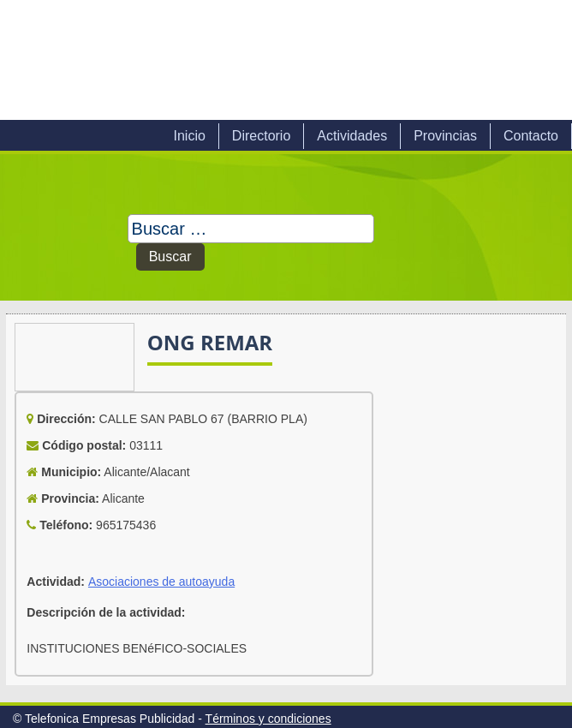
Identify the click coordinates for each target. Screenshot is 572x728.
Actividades (352, 136)
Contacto (531, 136)
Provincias (445, 136)
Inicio (189, 136)
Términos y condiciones (268, 719)
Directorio (261, 136)
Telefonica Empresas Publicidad (195, 60)
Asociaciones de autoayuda (161, 582)
